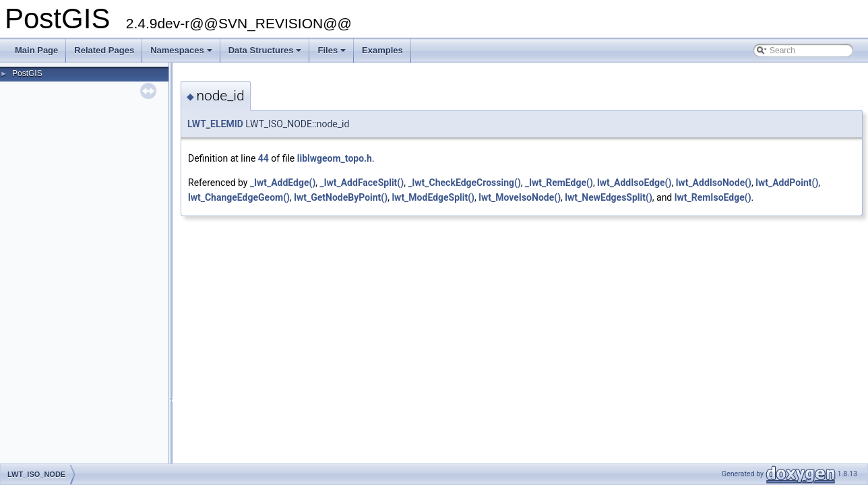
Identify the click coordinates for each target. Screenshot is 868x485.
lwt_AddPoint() (787, 183)
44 (263, 158)
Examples (382, 50)
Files (333, 54)
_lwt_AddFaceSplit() (362, 183)
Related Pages (104, 50)
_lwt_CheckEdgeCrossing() (464, 183)
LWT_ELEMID (215, 124)
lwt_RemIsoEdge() (713, 197)
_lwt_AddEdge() (283, 183)
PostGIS (27, 73)
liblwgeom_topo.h (335, 158)
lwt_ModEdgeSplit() (433, 197)
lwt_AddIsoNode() (714, 183)
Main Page (36, 50)
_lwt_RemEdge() (559, 183)
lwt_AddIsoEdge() (634, 183)
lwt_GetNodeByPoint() (341, 197)
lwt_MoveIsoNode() (520, 197)
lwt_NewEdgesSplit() (609, 197)
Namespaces (182, 54)
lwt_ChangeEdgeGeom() (239, 197)
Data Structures (266, 54)
